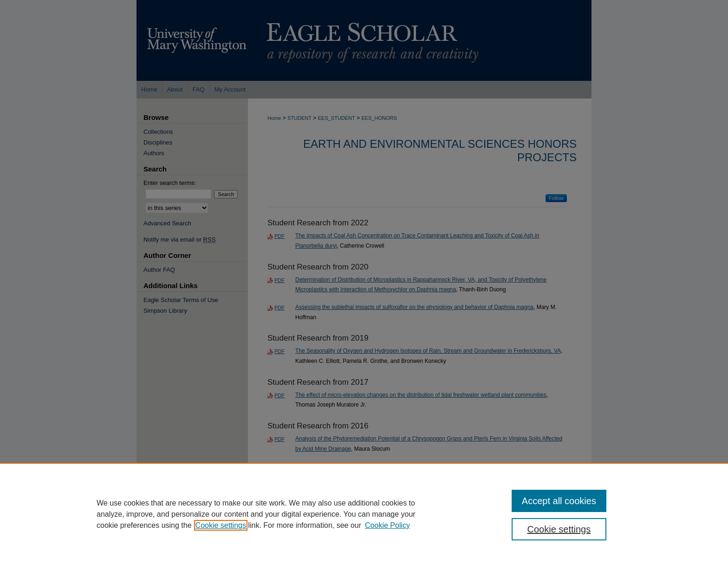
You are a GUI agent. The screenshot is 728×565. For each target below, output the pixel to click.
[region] (364, 514)
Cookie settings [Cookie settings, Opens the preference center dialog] (559, 529)
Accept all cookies (559, 501)
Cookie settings (221, 525)
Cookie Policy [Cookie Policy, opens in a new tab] (387, 525)
